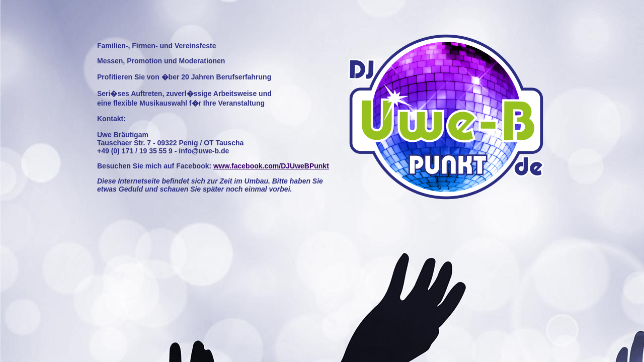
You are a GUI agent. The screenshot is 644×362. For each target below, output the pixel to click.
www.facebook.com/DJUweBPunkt (271, 166)
